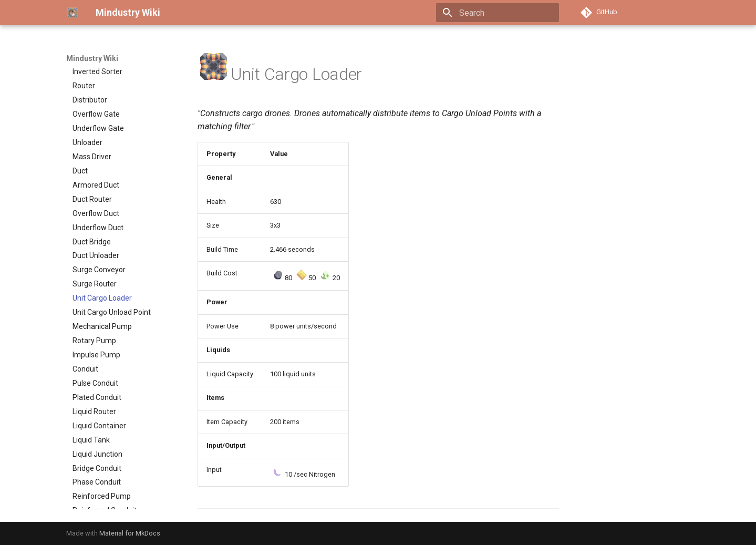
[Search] (498, 13)
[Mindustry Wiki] (73, 13)
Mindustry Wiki (92, 58)
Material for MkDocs (130, 533)
